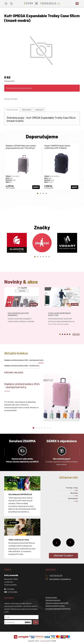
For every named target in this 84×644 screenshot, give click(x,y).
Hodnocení (39, 110)
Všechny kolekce (14, 372)
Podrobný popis (12, 110)
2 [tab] (41, 193)
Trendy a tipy (72, 488)
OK (36, 622)
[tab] (12, 110)
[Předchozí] (70, 543)
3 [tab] (43, 193)
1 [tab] (38, 193)
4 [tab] (46, 193)
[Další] (57, 543)
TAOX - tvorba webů (42, 641)
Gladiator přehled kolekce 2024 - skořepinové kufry (24, 360)
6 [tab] (49, 257)
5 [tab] (46, 257)
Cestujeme (73, 498)
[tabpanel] (23, 167)
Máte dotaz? (27, 110)
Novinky (74, 493)
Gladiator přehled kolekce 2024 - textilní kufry (22, 366)
